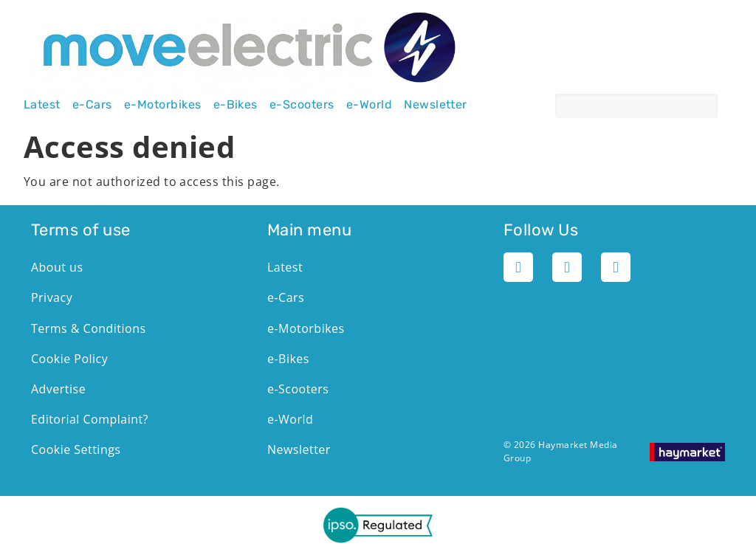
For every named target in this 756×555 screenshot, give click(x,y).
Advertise (58, 389)
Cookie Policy (69, 359)
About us (57, 267)
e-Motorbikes (163, 105)
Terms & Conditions (89, 328)
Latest (42, 105)
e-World (369, 105)
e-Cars (92, 105)
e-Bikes (236, 105)
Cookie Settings (76, 449)
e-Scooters (302, 105)
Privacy (52, 297)
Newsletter (436, 105)
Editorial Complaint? (90, 419)
